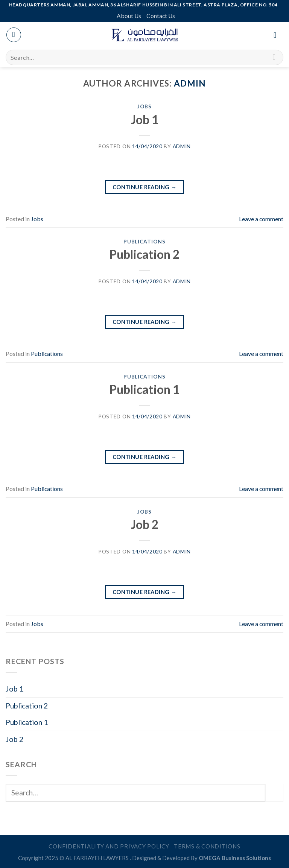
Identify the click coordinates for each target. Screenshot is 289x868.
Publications (144, 241)
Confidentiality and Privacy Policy (109, 846)
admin (190, 83)
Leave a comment (261, 219)
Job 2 (145, 524)
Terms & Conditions (207, 846)
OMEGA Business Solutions (235, 858)
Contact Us (161, 16)
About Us (129, 16)
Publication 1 (144, 389)
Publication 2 (144, 254)
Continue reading (145, 187)
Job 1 (145, 120)
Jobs (144, 106)
